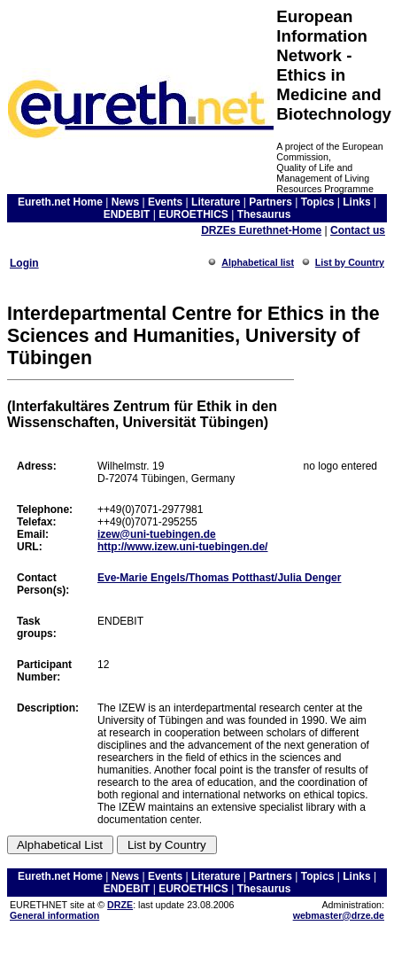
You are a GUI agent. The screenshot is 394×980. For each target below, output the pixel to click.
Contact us (358, 230)
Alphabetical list (258, 262)
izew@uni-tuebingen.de (157, 534)
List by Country (350, 262)
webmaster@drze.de (339, 915)
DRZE (120, 905)
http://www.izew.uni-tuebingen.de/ (182, 547)
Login (24, 263)
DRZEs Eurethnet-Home (261, 230)
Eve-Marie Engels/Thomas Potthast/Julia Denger (219, 578)
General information (54, 915)
